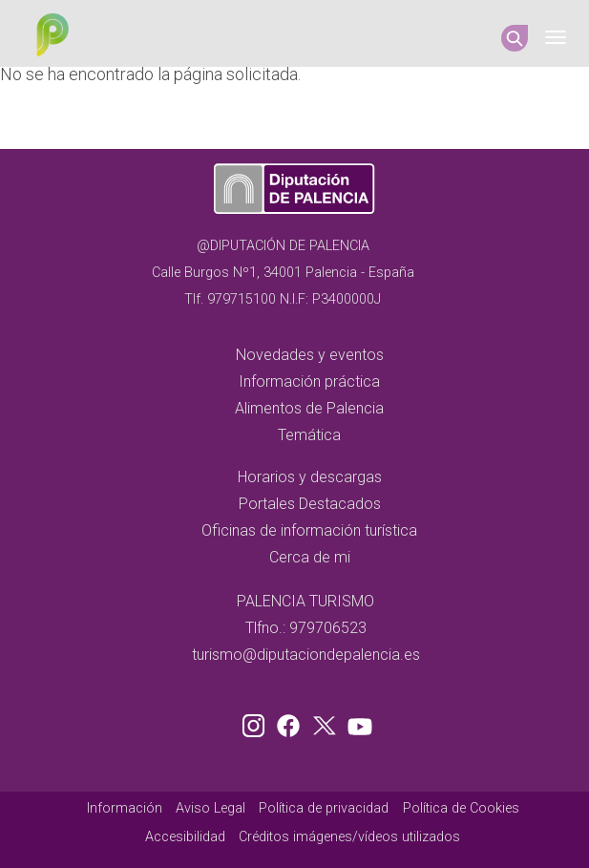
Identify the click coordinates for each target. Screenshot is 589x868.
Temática (309, 435)
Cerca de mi (310, 557)
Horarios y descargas (310, 477)
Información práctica (309, 381)
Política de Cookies (461, 808)
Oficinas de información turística (309, 530)
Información (125, 808)
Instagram (257, 722)
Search (515, 38)
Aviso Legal (210, 808)
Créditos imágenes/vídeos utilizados (349, 837)
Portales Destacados (310, 504)
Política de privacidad (324, 808)
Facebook (293, 722)
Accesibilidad (185, 837)
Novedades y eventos (310, 355)
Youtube (357, 722)
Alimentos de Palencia (309, 408)
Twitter (326, 722)
